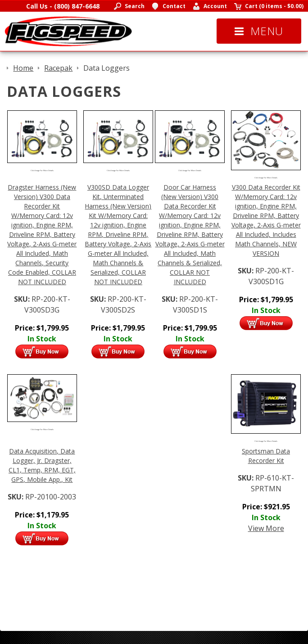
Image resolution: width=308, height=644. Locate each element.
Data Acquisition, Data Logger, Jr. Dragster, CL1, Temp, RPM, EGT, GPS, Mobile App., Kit (42, 465)
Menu (259, 31)
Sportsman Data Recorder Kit (266, 456)
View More (266, 528)
